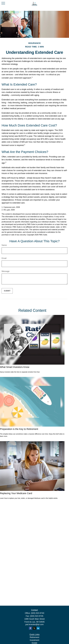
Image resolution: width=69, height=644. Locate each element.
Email (4, 258)
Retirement (34, 637)
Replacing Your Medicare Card (16, 493)
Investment (34, 640)
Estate (34, 643)
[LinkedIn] (38, 628)
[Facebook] (30, 628)
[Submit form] (7, 291)
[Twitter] (34, 628)
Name (4, 245)
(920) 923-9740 (38, 613)
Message (6, 271)
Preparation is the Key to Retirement (19, 429)
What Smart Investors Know (15, 367)
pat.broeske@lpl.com (34, 624)
